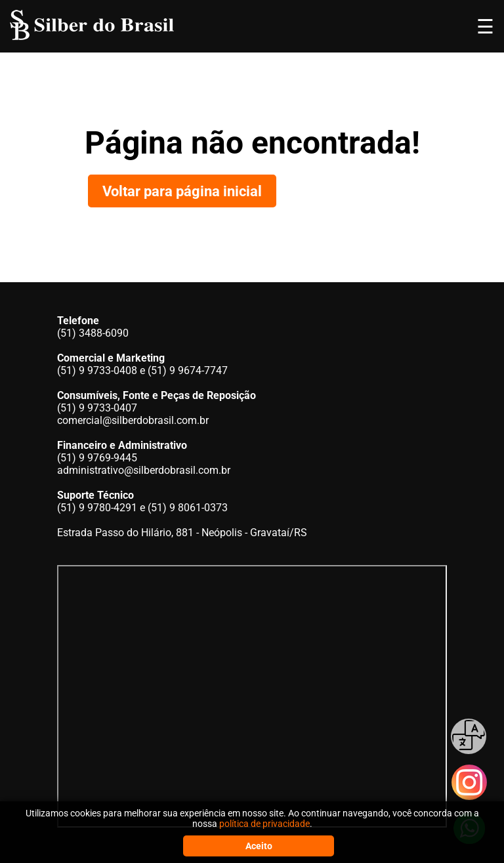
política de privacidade (264, 824)
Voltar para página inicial (182, 191)
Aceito (259, 846)
